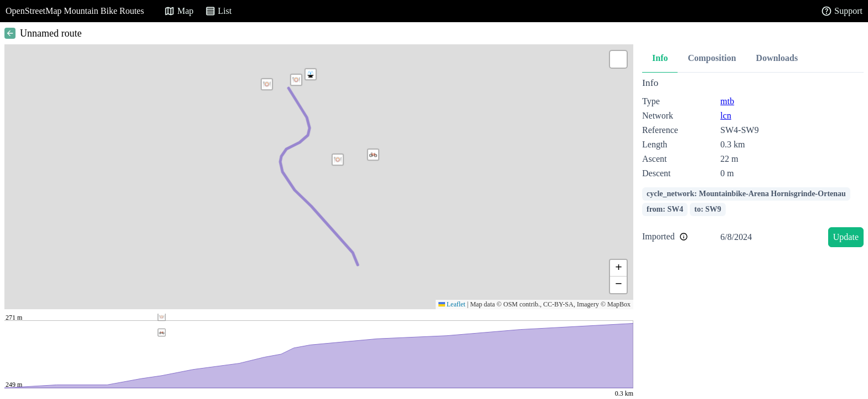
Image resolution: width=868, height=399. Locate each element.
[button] (267, 84)
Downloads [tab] (777, 58)
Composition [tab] (712, 58)
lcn (726, 116)
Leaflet (452, 304)
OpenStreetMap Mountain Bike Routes (75, 11)
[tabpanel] (753, 164)
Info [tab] (660, 58)
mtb (727, 101)
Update (846, 237)
